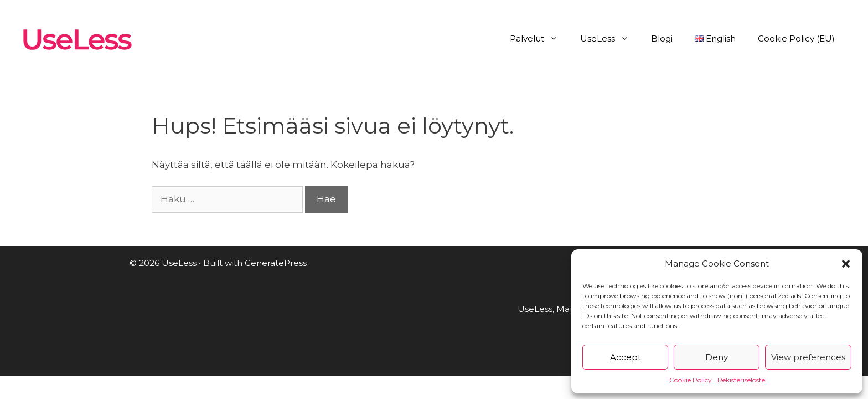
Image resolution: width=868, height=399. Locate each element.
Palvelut (539, 39)
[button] (846, 264)
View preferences (808, 357)
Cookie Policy (691, 380)
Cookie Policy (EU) (796, 39)
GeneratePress (276, 263)
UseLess (610, 39)
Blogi (662, 39)
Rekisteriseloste (741, 380)
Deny (717, 357)
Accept (626, 357)
